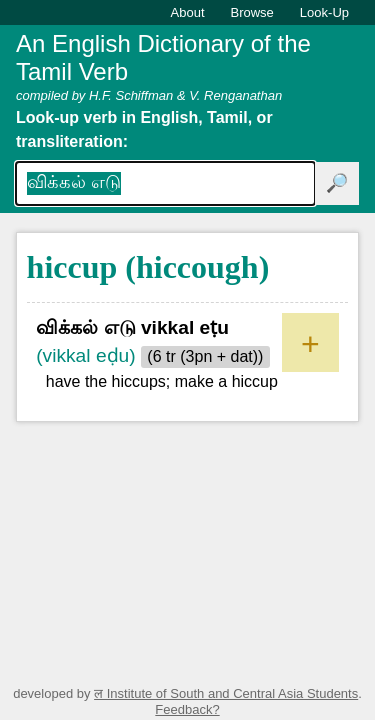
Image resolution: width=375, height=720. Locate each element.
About (188, 12)
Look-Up (324, 12)
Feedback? (187, 709)
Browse (252, 12)
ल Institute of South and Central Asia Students (226, 693)
